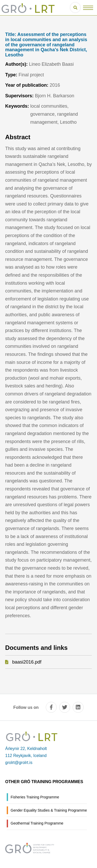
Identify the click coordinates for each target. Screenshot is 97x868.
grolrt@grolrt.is (19, 763)
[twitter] (65, 707)
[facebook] (51, 707)
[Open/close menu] (88, 8)
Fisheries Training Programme (35, 797)
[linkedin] (78, 707)
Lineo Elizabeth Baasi (51, 64)
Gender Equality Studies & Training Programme (49, 810)
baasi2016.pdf (27, 662)
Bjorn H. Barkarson (55, 96)
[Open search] (75, 8)
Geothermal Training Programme (37, 823)
